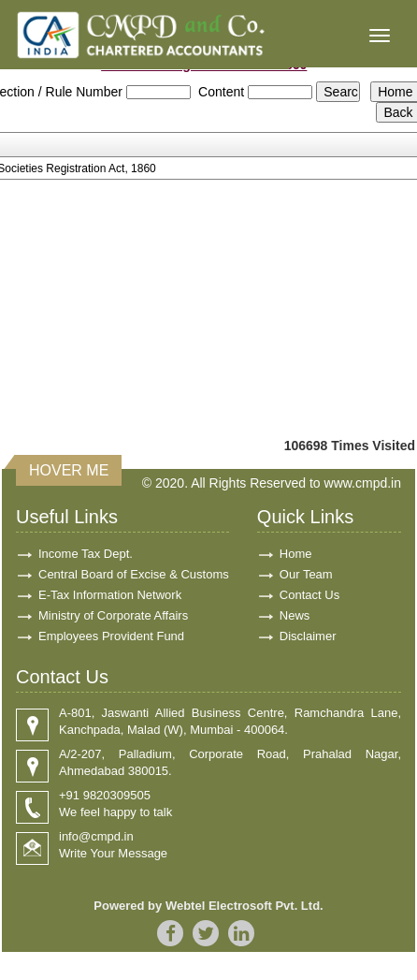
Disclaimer (308, 636)
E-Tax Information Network (110, 595)
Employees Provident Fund (111, 636)
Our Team (306, 574)
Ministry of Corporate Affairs (113, 615)
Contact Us (309, 595)
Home (296, 554)
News (295, 615)
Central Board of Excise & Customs (134, 574)
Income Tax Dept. (86, 554)
